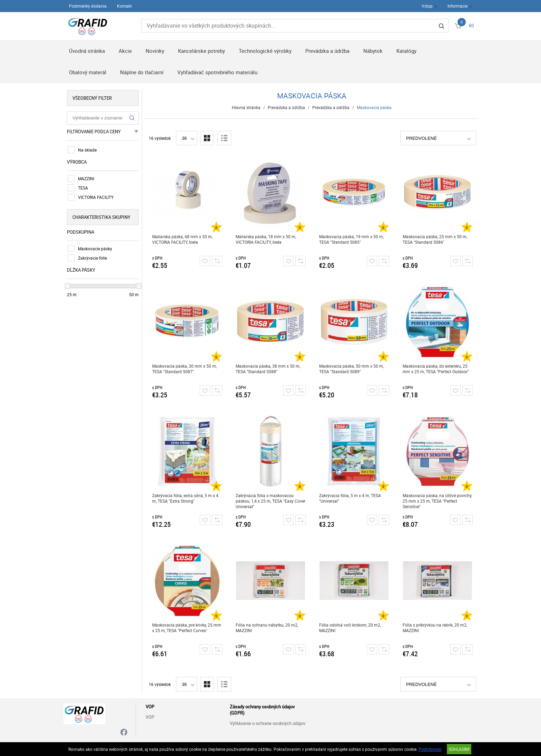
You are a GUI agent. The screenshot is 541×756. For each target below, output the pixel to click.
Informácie (458, 6)
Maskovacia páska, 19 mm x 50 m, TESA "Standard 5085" (351, 239)
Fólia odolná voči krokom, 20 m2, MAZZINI (350, 628)
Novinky (155, 51)
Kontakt (124, 6)
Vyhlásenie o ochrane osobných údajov (268, 723)
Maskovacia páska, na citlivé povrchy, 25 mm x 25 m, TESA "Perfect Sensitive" (437, 501)
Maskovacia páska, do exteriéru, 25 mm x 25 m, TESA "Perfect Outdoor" (436, 369)
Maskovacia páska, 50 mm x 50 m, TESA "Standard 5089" (351, 369)
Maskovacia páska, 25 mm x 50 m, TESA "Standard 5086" (435, 239)
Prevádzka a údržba (327, 51)
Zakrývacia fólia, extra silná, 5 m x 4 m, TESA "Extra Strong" (185, 498)
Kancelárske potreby (201, 51)
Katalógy (406, 51)
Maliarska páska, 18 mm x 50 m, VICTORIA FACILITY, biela (266, 239)
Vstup (427, 6)
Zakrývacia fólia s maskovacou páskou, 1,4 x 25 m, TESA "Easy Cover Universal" (270, 501)
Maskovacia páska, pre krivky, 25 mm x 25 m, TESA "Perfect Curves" (187, 628)
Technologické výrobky (265, 51)
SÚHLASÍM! (459, 749)
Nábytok (373, 51)
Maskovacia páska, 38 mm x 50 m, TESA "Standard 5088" (268, 369)
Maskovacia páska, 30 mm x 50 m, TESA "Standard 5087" (184, 369)
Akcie (125, 51)
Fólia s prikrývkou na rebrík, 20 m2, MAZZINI (435, 628)
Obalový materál (88, 72)
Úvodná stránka (87, 51)
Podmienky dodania (88, 6)
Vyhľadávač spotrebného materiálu (217, 72)
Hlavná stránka (246, 107)
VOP (150, 717)
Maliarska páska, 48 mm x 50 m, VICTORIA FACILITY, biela (182, 239)
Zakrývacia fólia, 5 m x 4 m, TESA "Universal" (350, 498)
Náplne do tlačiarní (142, 72)
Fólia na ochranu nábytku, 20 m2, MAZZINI (267, 628)
